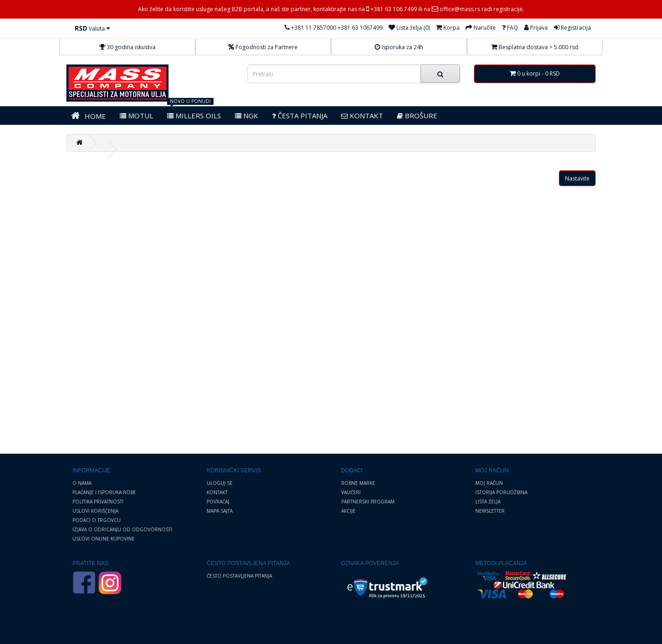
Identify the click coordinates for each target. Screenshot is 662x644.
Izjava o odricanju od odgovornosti (122, 529)
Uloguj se (220, 483)
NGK (247, 116)
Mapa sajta (220, 511)
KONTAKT (362, 116)
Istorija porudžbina (501, 492)
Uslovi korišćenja (95, 511)
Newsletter (490, 511)
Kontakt (217, 492)
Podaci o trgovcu (97, 520)
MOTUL (136, 116)
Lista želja (488, 502)
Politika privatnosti (98, 502)
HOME (88, 116)
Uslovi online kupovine (104, 539)
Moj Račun (489, 483)
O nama (82, 483)
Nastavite (577, 178)
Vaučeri (351, 492)
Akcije (348, 511)
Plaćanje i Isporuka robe (104, 492)
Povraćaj (218, 502)
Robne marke (358, 483)
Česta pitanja (300, 116)
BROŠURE (417, 116)
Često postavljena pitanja (239, 576)
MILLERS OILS (194, 116)
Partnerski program (368, 502)
